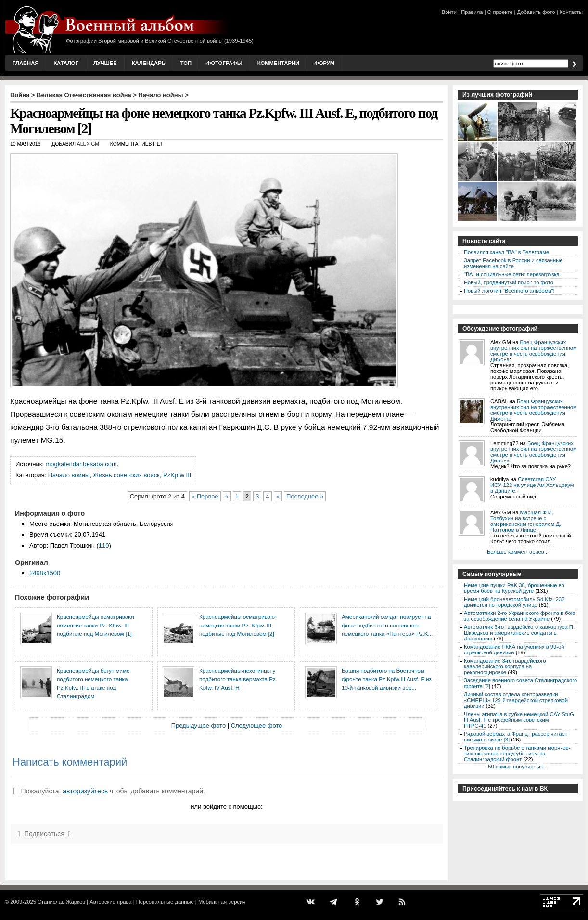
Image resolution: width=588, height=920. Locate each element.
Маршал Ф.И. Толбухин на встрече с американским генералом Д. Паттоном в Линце (526, 521)
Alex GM (88, 144)
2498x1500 (45, 573)
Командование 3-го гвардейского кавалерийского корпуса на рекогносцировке (505, 666)
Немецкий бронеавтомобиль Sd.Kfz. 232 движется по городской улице (514, 602)
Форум (324, 63)
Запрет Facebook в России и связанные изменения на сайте (513, 263)
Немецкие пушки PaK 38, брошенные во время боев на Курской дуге (514, 588)
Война (20, 95)
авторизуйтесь (85, 791)
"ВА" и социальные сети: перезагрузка (512, 274)
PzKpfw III (177, 475)
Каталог (66, 63)
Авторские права (110, 902)
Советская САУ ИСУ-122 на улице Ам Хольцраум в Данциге (532, 485)
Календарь (149, 63)
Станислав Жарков (61, 902)
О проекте (500, 12)
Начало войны (161, 95)
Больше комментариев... (518, 552)
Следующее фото (257, 725)
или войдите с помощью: (226, 807)
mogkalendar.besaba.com (81, 464)
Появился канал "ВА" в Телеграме (506, 252)
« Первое (205, 496)
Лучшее (105, 63)
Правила (472, 12)
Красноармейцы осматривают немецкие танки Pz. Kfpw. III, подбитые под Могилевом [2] (238, 625)
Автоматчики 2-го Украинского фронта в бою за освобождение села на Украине (519, 616)
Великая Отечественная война (84, 95)
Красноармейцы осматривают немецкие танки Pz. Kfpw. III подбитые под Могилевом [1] (96, 625)
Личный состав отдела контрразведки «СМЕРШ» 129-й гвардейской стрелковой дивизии (516, 700)
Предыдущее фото (198, 725)
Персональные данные (165, 902)
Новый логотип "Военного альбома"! (509, 291)
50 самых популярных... (518, 767)
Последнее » (305, 496)
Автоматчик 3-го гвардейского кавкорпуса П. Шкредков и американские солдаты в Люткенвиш (519, 633)
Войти (449, 12)
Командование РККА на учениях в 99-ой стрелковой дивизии (514, 650)
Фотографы (224, 63)
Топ (186, 63)
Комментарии (278, 63)
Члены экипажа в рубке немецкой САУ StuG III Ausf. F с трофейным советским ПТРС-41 (519, 720)
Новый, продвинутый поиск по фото (509, 282)
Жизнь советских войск (126, 475)
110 (104, 545)
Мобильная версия (222, 902)
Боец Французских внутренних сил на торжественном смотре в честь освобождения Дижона (534, 351)
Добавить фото (536, 12)
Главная (26, 63)
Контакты (571, 12)
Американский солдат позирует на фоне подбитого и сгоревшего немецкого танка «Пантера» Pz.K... (387, 625)
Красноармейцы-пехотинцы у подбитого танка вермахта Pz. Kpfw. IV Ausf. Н (238, 679)
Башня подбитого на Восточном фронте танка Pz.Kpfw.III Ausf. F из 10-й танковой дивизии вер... (387, 679)
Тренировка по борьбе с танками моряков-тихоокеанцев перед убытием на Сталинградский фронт (517, 754)
